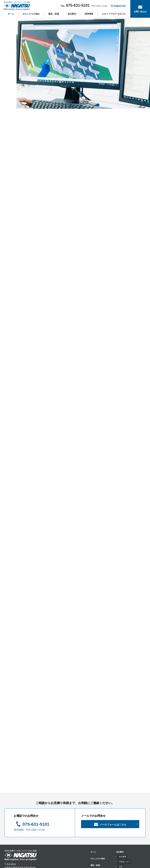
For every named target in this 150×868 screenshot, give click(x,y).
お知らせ (119, 825)
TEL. (83, 7)
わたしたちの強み (31, 16)
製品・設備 (54, 16)
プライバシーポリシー (126, 831)
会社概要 (91, 816)
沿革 (89, 826)
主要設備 (65, 834)
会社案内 (72, 16)
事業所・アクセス (95, 831)
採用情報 (89, 16)
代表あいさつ (93, 821)
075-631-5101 (40, 784)
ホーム (11, 16)
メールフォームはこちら (113, 786)
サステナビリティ (95, 841)
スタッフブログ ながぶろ (114, 16)
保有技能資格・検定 (97, 836)
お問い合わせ (122, 818)
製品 (63, 829)
